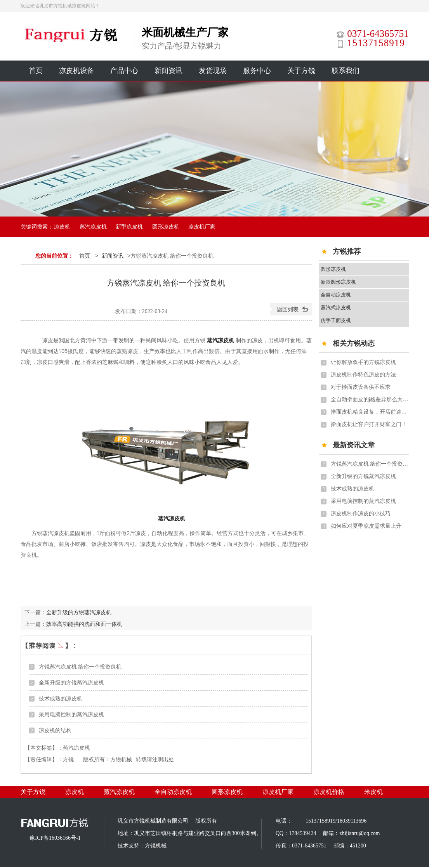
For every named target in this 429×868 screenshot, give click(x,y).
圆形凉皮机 (166, 227)
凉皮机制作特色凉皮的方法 (363, 375)
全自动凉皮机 (336, 295)
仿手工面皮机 (336, 320)
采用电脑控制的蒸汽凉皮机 (71, 714)
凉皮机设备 (76, 71)
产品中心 (124, 71)
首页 (36, 71)
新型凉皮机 (129, 227)
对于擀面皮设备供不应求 (361, 387)
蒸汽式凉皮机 (336, 308)
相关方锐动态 (354, 343)
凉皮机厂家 (202, 227)
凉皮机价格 (329, 792)
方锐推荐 (347, 251)
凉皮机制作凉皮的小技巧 (361, 514)
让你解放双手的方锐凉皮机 (363, 362)
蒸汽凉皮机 (93, 227)
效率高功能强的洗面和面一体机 (84, 624)
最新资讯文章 (354, 445)
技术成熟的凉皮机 (61, 698)
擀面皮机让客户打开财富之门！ (369, 424)
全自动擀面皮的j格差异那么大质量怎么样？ (370, 399)
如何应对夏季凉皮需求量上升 (366, 526)
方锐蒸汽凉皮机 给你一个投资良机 (80, 667)
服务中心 (257, 71)
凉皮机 (62, 227)
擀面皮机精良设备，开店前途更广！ (370, 412)
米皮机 (373, 792)
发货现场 (213, 71)
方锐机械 (121, 760)
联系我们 (346, 71)
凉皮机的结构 (55, 730)
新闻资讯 (168, 71)
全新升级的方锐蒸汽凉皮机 (79, 612)
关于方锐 (301, 71)
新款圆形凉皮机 (338, 282)
